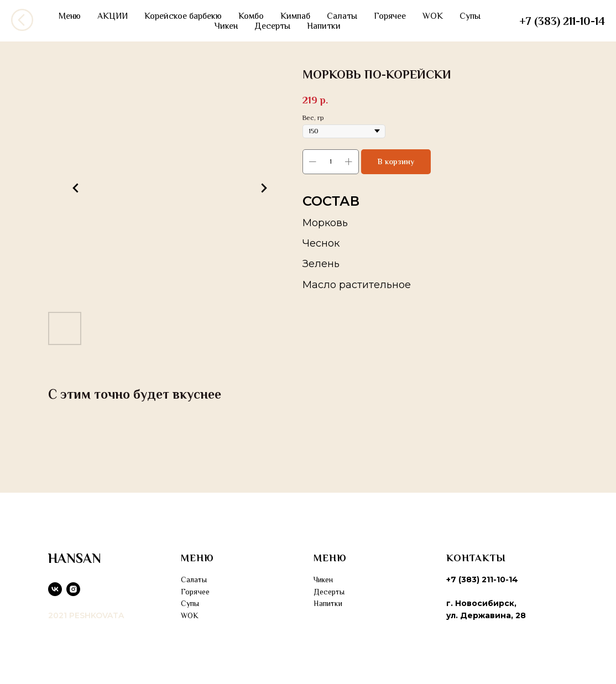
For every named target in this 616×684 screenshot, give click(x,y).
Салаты (342, 16)
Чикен (226, 26)
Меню (70, 16)
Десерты (272, 26)
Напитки (324, 26)
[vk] (55, 589)
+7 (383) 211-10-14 (562, 21)
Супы (470, 16)
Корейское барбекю (183, 16)
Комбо (251, 16)
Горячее (390, 16)
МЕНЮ (197, 558)
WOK (433, 16)
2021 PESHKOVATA (86, 615)
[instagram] (73, 589)
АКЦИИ (113, 16)
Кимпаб (295, 16)
